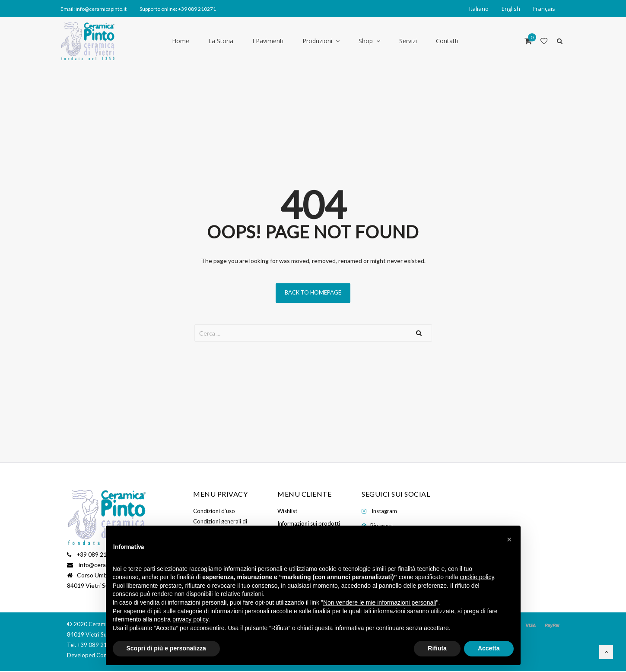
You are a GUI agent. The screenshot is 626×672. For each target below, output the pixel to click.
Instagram (384, 511)
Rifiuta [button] (437, 648)
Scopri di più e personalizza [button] (166, 648)
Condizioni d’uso (214, 511)
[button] (509, 539)
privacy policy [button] (190, 619)
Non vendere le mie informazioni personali (380, 602)
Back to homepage (313, 292)
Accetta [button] (489, 648)
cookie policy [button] (477, 577)
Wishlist (287, 511)
